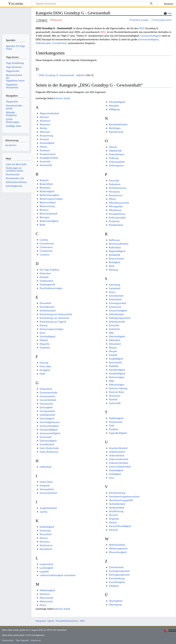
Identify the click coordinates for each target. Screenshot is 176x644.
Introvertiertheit (48, 493)
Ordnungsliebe (117, 162)
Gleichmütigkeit (48, 441)
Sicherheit (114, 329)
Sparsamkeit (116, 362)
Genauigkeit (46, 407)
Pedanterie (115, 184)
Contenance (46, 247)
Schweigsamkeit (118, 303)
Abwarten (45, 124)
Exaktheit (45, 348)
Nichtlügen (115, 128)
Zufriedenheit (116, 567)
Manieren (45, 594)
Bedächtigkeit (47, 191)
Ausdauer (45, 150)
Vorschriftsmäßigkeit (120, 526)
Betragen (45, 217)
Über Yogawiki (22, 640)
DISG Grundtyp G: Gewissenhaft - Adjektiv (62, 75)
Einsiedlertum (47, 307)
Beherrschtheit (48, 202)
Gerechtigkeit (47, 418)
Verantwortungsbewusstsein (124, 496)
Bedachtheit (46, 184)
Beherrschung (47, 206)
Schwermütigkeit (118, 310)
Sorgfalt (113, 355)
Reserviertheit (117, 259)
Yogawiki (16, 3)
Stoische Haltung (118, 388)
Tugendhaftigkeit (118, 433)
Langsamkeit (46, 564)
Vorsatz (113, 522)
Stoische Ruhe (117, 392)
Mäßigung (114, 109)
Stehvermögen (117, 377)
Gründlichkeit (59, 43)
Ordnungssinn (116, 165)
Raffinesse (114, 240)
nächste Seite (62, 98)
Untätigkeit (115, 474)
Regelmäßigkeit (117, 251)
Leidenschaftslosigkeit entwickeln (58, 575)
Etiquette (45, 344)
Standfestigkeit (117, 370)
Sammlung (115, 285)
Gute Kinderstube (49, 448)
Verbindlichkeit (117, 504)
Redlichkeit (115, 247)
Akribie (43, 128)
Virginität (114, 519)
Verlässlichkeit (117, 508)
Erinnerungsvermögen (51, 329)
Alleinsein (45, 132)
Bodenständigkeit (49, 221)
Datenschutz (8, 640)
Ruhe (112, 266)
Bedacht (44, 180)
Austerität (45, 161)
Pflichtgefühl (116, 206)
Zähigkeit (114, 586)
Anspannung (46, 135)
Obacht (113, 147)
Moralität (114, 106)
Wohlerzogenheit (118, 548)
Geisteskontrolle (48, 392)
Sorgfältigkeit (116, 359)
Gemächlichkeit (48, 400)
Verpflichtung (116, 511)
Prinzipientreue (117, 214)
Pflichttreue (115, 210)
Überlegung (115, 605)
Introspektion (47, 489)
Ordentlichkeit (117, 154)
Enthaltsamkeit (48, 310)
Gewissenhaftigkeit (151, 36)
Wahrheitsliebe (117, 545)
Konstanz (45, 542)
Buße (42, 225)
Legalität (44, 571)
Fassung (44, 363)
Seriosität (114, 325)
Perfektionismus (118, 188)
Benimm (44, 210)
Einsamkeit (45, 303)
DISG (142, 28)
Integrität (45, 485)
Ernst (42, 333)
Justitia (43, 512)
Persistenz (114, 192)
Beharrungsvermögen (51, 199)
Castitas (44, 240)
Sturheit (113, 399)
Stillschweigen (117, 385)
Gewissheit (46, 437)
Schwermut (115, 307)
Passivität (114, 180)
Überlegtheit (116, 601)
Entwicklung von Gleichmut (54, 318)
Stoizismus (115, 396)
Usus (112, 478)
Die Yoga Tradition (49, 270)
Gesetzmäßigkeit (49, 430)
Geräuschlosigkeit (49, 426)
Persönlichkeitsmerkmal (67, 621)
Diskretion (45, 273)
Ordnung (114, 158)
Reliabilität (115, 255)
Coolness (45, 255)
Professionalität (117, 218)
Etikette (44, 340)
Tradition (114, 429)
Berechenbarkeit (48, 214)
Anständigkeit (47, 143)
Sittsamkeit (115, 344)
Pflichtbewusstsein (119, 203)
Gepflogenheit (47, 415)
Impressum (36, 640)
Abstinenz (45, 121)
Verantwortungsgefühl (121, 500)
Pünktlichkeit (116, 225)
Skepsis (113, 348)
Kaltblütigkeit (47, 527)
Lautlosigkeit (46, 568)
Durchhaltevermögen (51, 288)
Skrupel (113, 351)
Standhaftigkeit (117, 373)
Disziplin (44, 277)
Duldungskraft (47, 284)
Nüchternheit (116, 132)
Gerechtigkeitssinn (50, 422)
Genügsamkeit (47, 411)
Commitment (47, 243)
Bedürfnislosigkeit (49, 195)
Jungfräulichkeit (48, 508)
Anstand (44, 139)
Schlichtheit (115, 299)
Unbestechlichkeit (119, 463)
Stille (112, 381)
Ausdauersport (48, 154)
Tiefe (112, 426)
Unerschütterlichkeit (120, 467)
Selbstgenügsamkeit (120, 318)
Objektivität (115, 151)
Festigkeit (45, 370)
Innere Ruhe (46, 482)
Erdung (43, 325)
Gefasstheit (46, 389)
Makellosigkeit (47, 590)
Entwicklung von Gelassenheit (56, 314)
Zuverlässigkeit (117, 582)
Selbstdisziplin (43, 43)
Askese (43, 147)
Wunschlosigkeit (118, 552)
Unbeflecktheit (117, 452)
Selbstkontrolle (117, 322)
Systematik (115, 403)
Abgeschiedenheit (49, 113)
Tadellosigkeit (116, 418)
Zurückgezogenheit (119, 571)
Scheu (112, 292)
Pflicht (112, 199)
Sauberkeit (115, 288)
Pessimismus (116, 195)
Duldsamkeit (46, 281)
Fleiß (42, 374)
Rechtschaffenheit (119, 244)
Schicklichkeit (116, 296)
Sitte (111, 333)
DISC (103, 32)
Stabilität (114, 366)
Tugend (51, 621)
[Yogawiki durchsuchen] (94, 3)
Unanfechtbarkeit (118, 448)
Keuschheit (46, 534)
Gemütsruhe (46, 404)
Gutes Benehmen (49, 452)
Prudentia (114, 221)
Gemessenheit (47, 396)
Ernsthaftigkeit (48, 336)
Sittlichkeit (115, 340)
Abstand (44, 117)
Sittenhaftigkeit (117, 336)
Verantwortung (117, 493)
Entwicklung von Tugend (53, 322)
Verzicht (113, 515)
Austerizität (46, 165)
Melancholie (46, 601)
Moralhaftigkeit (117, 102)
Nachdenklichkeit (118, 124)
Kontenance (46, 545)
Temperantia (116, 422)
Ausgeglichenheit (49, 158)
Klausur (44, 538)
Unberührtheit (117, 455)
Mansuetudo (46, 598)
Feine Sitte (45, 366)
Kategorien (40, 621)
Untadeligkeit (116, 470)
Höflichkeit (46, 467)
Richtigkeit (115, 262)
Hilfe (167, 13)
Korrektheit (46, 549)
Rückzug (113, 270)
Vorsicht (113, 530)
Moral (43, 605)
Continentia (46, 251)
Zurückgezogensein (119, 575)
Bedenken (45, 188)
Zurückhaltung (117, 578)
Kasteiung (45, 530)
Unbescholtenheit (119, 459)
